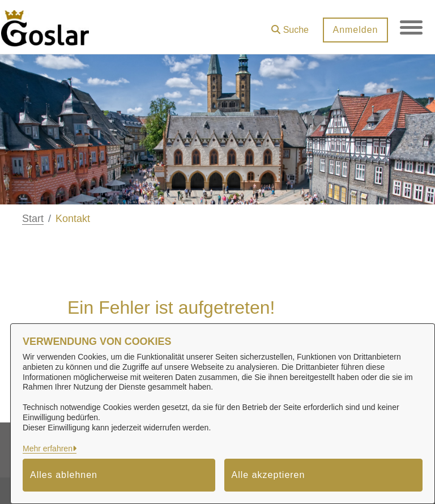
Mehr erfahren (48, 449)
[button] (290, 26)
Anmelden (355, 30)
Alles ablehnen (64, 475)
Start (33, 219)
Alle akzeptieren (268, 475)
